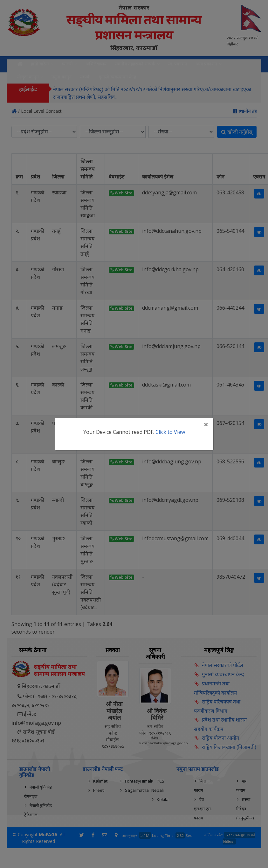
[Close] (206, 424)
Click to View (170, 432)
